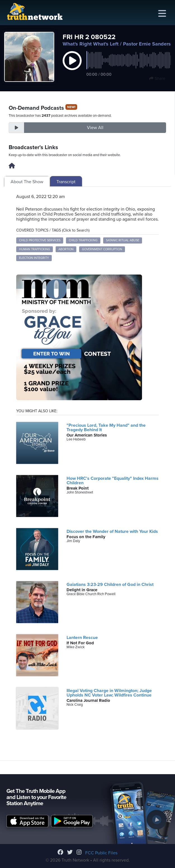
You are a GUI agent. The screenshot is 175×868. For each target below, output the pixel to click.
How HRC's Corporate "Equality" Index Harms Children (113, 481)
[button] (72, 66)
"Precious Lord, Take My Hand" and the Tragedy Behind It (106, 428)
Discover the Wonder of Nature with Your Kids (112, 531)
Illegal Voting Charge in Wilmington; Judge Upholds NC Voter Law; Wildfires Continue (109, 693)
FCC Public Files (101, 853)
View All (95, 128)
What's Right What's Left (91, 44)
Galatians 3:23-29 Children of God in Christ (110, 585)
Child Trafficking (83, 240)
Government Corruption (102, 249)
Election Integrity (34, 258)
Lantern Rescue (82, 638)
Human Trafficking (35, 249)
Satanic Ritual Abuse (123, 240)
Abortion (66, 249)
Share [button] (157, 78)
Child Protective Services (40, 240)
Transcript (66, 182)
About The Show (27, 182)
